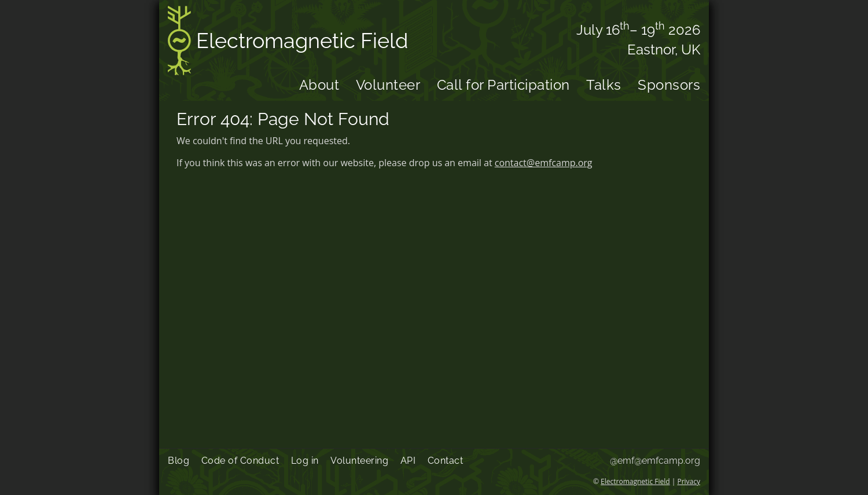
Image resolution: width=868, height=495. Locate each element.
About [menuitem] (319, 85)
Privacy (689, 481)
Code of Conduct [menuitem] (240, 461)
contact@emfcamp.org (544, 163)
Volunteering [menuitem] (359, 461)
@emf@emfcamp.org (655, 461)
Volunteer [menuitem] (388, 85)
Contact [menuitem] (446, 461)
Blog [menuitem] (179, 461)
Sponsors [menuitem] (669, 85)
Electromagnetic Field (288, 43)
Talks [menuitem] (604, 85)
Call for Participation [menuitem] (503, 85)
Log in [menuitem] (305, 461)
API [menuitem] (408, 461)
